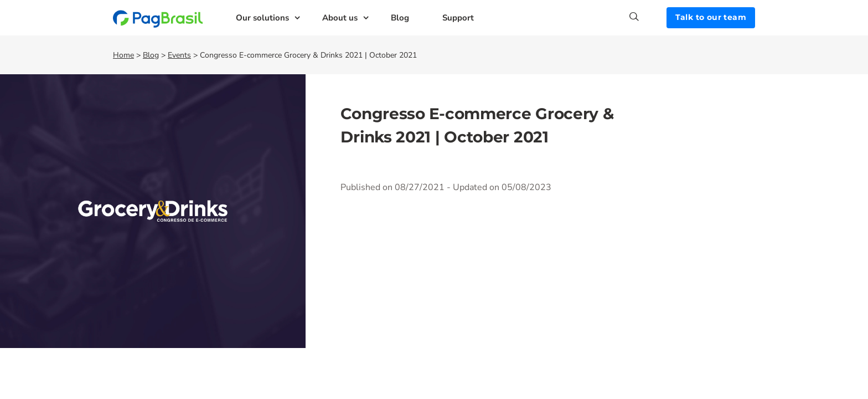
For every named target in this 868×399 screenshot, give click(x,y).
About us (340, 18)
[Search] (648, 17)
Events (179, 55)
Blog (400, 18)
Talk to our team (711, 17)
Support (458, 18)
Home (123, 55)
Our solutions (262, 18)
